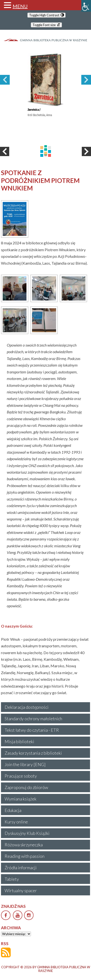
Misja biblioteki (19, 741)
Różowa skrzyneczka (24, 845)
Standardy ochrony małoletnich (33, 719)
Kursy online (16, 822)
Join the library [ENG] (25, 764)
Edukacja (13, 810)
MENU (20, 6)
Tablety (12, 879)
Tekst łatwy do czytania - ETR (32, 730)
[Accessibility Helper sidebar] (86, 6)
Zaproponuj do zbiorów (26, 787)
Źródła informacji (21, 868)
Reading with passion (25, 856)
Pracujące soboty (21, 776)
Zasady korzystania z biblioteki (33, 753)
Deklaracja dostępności (27, 707)
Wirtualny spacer (21, 890)
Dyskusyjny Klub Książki (27, 833)
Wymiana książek (21, 799)
